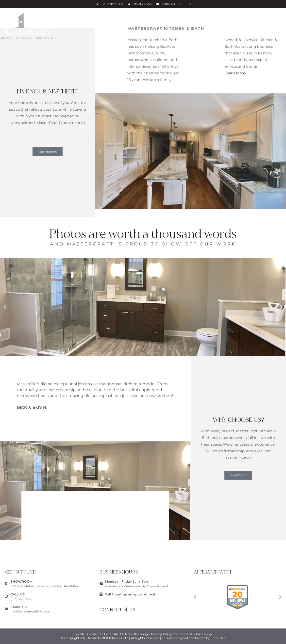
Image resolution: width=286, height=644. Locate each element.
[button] (48, 152)
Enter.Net (218, 638)
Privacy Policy (161, 634)
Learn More (235, 70)
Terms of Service (191, 634)
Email (168, 4)
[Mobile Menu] (283, 18)
